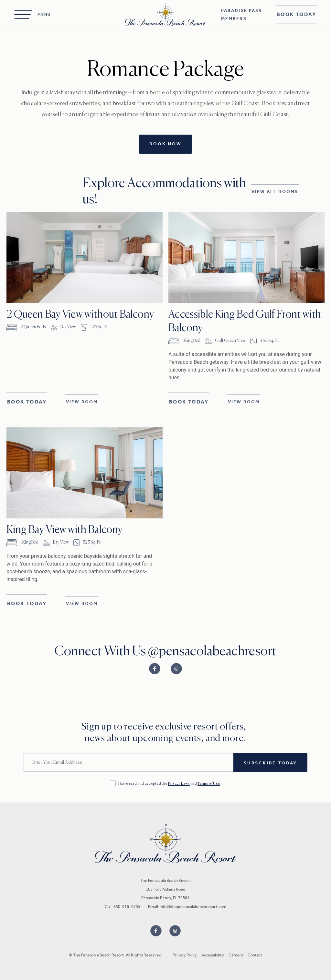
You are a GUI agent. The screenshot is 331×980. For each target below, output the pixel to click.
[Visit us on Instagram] (175, 931)
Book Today (296, 14)
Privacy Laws (179, 784)
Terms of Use (209, 784)
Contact (255, 955)
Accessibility (213, 955)
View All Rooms (275, 192)
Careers (236, 955)
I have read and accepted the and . (170, 784)
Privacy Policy (185, 955)
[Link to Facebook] (155, 669)
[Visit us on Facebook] (156, 931)
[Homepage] (165, 15)
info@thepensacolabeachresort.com (193, 907)
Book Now (165, 144)
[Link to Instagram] (176, 669)
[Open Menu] (32, 15)
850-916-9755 (127, 907)
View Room (82, 402)
